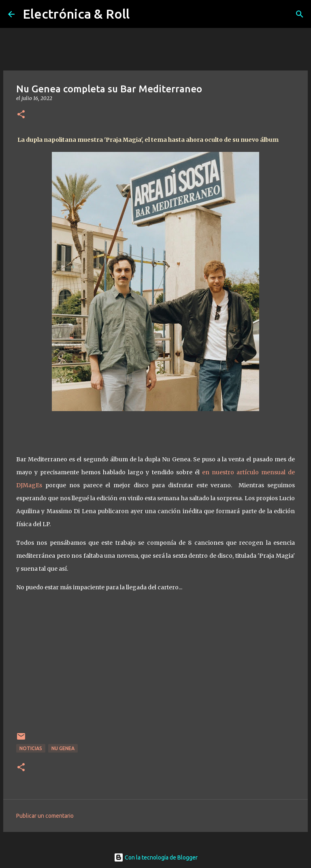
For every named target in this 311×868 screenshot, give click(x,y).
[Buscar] (300, 14)
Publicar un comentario (45, 816)
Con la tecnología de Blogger (156, 857)
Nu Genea (63, 748)
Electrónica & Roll (76, 14)
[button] (21, 115)
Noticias (31, 748)
